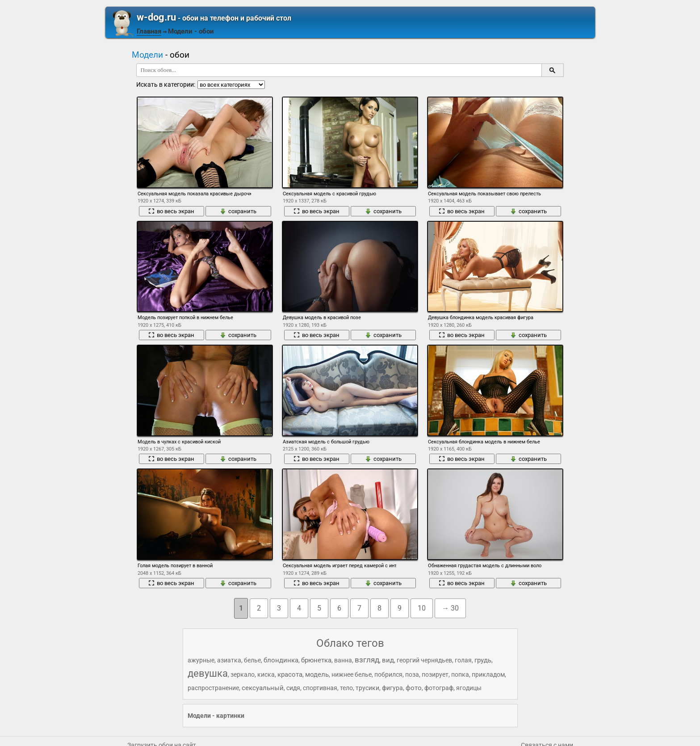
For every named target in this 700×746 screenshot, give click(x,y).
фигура (392, 688)
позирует (435, 674)
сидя (293, 688)
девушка (208, 673)
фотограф (439, 688)
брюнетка (316, 660)
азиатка (229, 660)
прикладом (488, 674)
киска (266, 674)
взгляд (367, 660)
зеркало (243, 674)
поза (412, 674)
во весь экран (171, 211)
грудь (483, 660)
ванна (343, 660)
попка (460, 674)
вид (388, 660)
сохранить (238, 211)
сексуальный (263, 688)
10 (422, 608)
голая (463, 660)
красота (290, 674)
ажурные (201, 660)
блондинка (281, 660)
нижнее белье (352, 674)
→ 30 (450, 608)
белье (252, 660)
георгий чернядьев (424, 660)
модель (317, 674)
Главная (149, 31)
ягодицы (469, 688)
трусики (367, 688)
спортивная (320, 688)
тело (346, 688)
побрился (388, 674)
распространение (213, 688)
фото (414, 688)
